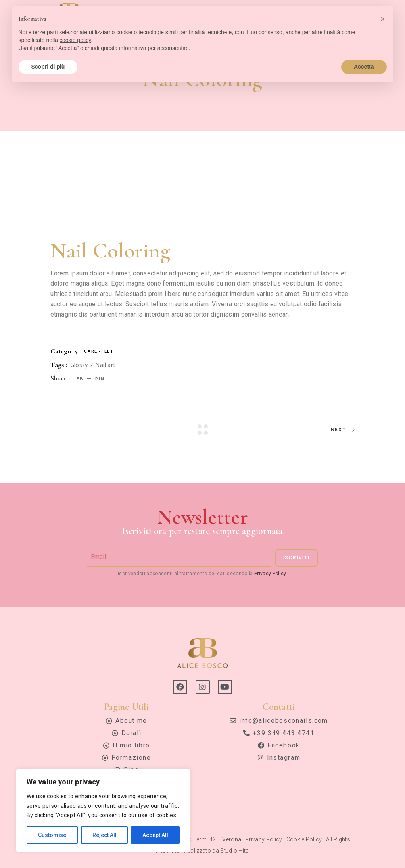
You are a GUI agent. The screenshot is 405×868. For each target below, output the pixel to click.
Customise (52, 835)
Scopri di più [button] (48, 67)
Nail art (106, 365)
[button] (383, 19)
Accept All (155, 835)
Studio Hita (235, 851)
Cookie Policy (304, 839)
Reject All (105, 835)
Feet (108, 351)
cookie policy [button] (75, 40)
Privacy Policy (270, 574)
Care (91, 351)
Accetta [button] (364, 67)
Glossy (79, 365)
